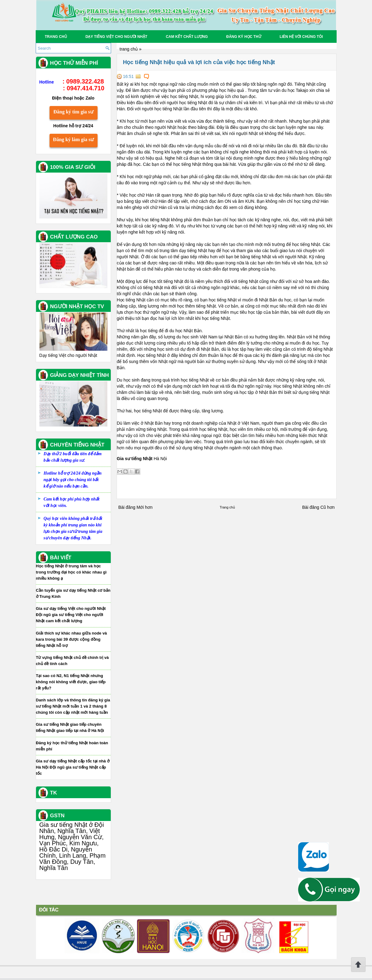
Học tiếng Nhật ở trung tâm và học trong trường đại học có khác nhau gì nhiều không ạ (71, 572)
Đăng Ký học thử (244, 37)
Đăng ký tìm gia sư (73, 112)
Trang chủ (56, 37)
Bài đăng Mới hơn (136, 507)
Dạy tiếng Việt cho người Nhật (116, 37)
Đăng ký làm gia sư (73, 139)
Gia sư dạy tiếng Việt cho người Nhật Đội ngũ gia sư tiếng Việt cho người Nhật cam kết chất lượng (71, 615)
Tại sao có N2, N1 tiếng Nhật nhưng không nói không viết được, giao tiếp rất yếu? (71, 682)
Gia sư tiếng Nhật (135, 459)
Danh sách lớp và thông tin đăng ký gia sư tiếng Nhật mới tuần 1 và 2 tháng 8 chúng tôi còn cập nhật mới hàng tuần (73, 706)
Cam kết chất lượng (187, 37)
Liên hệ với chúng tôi (301, 37)
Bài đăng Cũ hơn (318, 507)
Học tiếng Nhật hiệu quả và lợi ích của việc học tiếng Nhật (199, 62)
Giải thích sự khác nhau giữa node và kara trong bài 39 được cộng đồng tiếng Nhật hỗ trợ (72, 639)
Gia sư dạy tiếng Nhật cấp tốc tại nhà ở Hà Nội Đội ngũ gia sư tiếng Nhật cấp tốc (73, 767)
